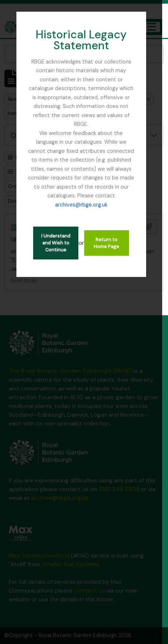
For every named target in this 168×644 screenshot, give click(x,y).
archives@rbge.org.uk (95, 196)
